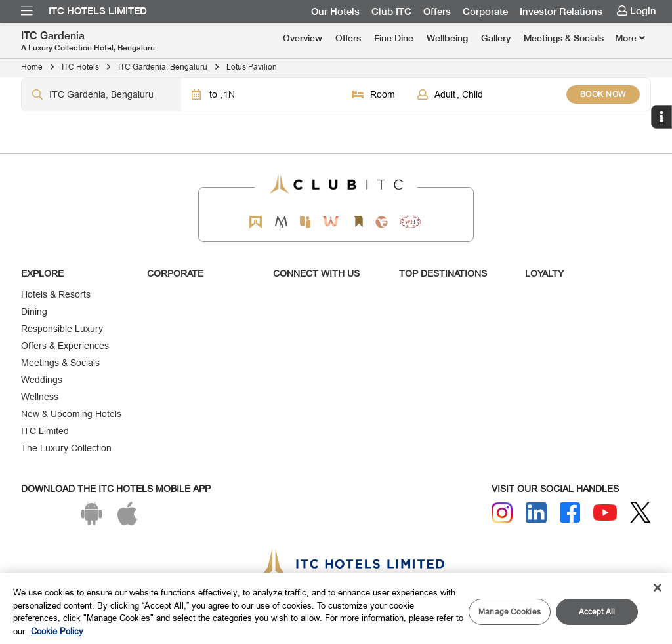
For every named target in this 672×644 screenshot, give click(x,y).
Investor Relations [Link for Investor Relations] (561, 12)
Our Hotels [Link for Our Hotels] (335, 12)
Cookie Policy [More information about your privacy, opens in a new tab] (57, 631)
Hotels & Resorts (56, 294)
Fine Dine (394, 38)
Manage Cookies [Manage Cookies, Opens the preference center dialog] (510, 612)
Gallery (496, 38)
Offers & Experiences (65, 346)
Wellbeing (447, 38)
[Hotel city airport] (101, 94)
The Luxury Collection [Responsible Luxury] (66, 448)
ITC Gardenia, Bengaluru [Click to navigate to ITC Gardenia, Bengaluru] (163, 67)
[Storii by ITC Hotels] (358, 222)
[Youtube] (605, 513)
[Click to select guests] (487, 94)
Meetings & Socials (564, 38)
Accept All (597, 612)
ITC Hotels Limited (98, 11)
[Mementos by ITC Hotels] (281, 222)
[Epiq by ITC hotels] (305, 222)
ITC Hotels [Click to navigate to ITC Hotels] (80, 67)
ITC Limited (45, 431)
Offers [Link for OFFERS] (437, 12)
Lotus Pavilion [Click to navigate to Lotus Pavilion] (252, 67)
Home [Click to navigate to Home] (32, 67)
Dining (34, 312)
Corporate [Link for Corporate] (485, 12)
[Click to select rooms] (374, 94)
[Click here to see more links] (630, 38)
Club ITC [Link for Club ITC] (391, 12)
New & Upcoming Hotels (71, 414)
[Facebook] (570, 513)
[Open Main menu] (27, 11)
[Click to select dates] (261, 94)
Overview (303, 38)
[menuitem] (27, 11)
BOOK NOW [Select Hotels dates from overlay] (603, 94)
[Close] (658, 588)
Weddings (42, 380)
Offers (348, 38)
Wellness (40, 397)
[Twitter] (640, 513)
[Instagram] (502, 513)
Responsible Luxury (62, 329)
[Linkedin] (536, 513)
